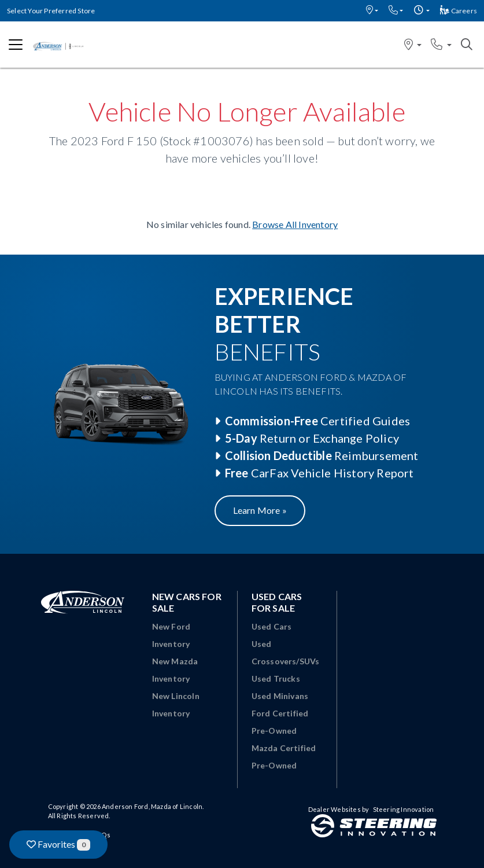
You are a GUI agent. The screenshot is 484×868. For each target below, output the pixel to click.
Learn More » (260, 510)
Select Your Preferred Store (51, 11)
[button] (372, 11)
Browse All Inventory (295, 224)
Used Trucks (276, 678)
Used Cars (272, 626)
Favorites (58, 845)
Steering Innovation (404, 809)
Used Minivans (280, 696)
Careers (459, 11)
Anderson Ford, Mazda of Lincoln (152, 806)
